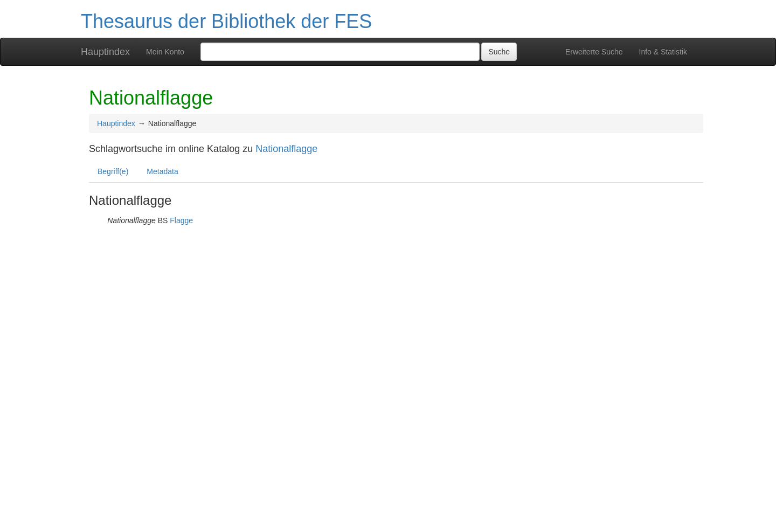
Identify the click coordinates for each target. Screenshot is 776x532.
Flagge (181, 220)
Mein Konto (165, 52)
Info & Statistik (663, 52)
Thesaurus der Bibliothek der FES (226, 21)
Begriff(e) (113, 171)
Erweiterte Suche (594, 52)
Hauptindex (105, 52)
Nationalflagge (286, 149)
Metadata (162, 171)
